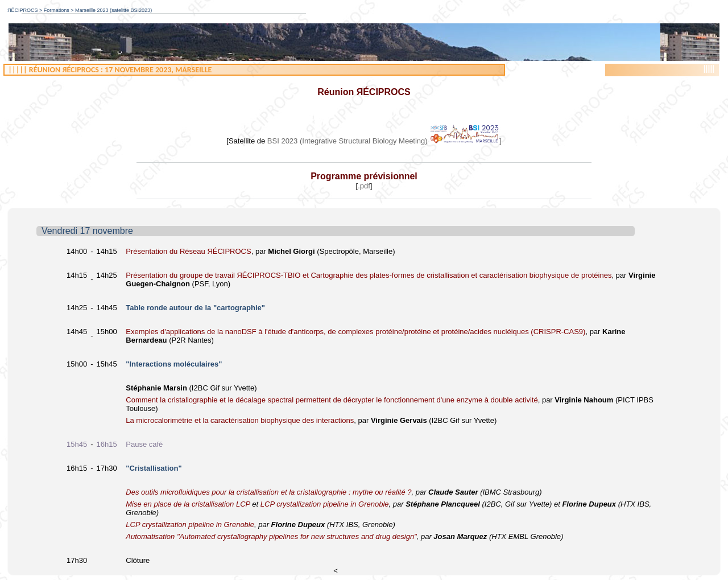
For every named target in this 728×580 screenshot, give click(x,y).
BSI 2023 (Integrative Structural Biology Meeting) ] (384, 141)
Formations (57, 10)
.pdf (364, 186)
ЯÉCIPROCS (23, 10)
